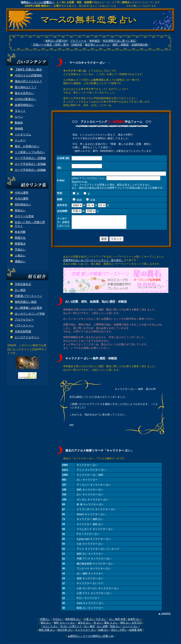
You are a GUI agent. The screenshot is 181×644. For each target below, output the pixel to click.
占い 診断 (102, 629)
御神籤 (19, 129)
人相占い (20, 255)
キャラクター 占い (86, 632)
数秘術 (19, 123)
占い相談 (20, 290)
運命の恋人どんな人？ (28, 81)
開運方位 (20, 238)
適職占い (20, 261)
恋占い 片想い (119, 632)
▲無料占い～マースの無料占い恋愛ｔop (90, 639)
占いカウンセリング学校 (30, 314)
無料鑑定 (95, 41)
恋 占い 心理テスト (71, 629)
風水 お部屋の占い (27, 146)
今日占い (58, 622)
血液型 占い (134, 622)
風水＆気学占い (24, 93)
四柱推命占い (23, 204)
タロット (20, 111)
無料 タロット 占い (65, 625)
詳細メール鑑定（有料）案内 (51, 45)
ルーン (19, 117)
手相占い (20, 250)
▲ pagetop (164, 616)
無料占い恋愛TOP (56, 41)
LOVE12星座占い (25, 99)
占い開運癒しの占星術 (28, 308)
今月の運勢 (22, 199)
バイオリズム (23, 134)
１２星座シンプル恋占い (30, 152)
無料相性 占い (73, 622)
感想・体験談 (121, 45)
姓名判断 (20, 232)
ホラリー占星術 (24, 216)
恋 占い (98, 625)
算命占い (20, 210)
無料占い (26, 2)
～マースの (43, 2)
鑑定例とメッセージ (97, 45)
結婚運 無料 (136, 632)
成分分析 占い (65, 632)
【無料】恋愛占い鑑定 (28, 69)
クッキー (20, 140)
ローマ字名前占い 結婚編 (30, 170)
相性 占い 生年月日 (131, 625)
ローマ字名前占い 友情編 (30, 164)
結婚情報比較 (140, 45)
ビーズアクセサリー (27, 337)
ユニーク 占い (130, 629)
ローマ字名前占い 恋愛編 (30, 158)
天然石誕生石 (23, 284)
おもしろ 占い (50, 629)
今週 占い (89, 622)
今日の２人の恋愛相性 (28, 75)
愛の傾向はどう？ (26, 87)
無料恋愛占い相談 (26, 302)
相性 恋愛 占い (47, 632)
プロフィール (78, 41)
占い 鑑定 (89, 629)
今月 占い (101, 622)
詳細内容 (77, 45)
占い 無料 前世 (118, 622)
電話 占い (46, 625)
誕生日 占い (85, 625)
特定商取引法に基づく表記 (119, 41)
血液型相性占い (24, 105)
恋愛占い (45, 622)
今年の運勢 (22, 193)
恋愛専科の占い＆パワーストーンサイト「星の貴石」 (93, 263)
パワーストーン (24, 325)
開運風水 (20, 244)
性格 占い (115, 629)
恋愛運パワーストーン (28, 296)
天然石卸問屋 (23, 331)
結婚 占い (104, 632)
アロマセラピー (24, 320)
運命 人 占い (111, 625)
